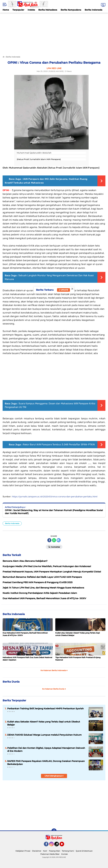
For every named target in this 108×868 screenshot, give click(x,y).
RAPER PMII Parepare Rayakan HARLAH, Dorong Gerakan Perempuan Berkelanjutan (46, 763)
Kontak (64, 854)
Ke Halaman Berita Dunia (54, 689)
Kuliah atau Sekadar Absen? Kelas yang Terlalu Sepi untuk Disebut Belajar (78, 634)
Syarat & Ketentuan (84, 851)
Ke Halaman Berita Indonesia (54, 670)
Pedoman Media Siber (50, 854)
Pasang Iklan (55, 851)
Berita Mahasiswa (48, 10)
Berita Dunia (11, 682)
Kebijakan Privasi (23, 851)
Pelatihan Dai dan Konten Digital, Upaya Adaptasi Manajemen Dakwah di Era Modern (46, 749)
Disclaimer (37, 851)
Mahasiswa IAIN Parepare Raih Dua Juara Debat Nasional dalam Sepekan (27, 659)
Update (63, 290)
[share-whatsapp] (54, 540)
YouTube (64, 845)
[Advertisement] (54, 33)
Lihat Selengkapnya (54, 776)
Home (6, 10)
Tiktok (57, 845)
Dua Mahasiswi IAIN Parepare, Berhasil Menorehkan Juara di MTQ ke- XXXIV (25, 634)
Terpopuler (18, 10)
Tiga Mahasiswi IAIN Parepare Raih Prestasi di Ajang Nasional (78, 659)
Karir (45, 851)
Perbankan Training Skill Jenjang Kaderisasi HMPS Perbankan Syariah (45, 709)
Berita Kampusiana (71, 10)
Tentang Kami (68, 851)
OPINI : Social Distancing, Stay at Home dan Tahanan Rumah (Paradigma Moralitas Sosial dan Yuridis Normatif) (54, 512)
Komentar (54, 547)
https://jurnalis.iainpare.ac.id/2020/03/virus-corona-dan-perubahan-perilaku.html (55, 496)
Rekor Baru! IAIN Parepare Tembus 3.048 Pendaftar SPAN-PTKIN (59, 445)
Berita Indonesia (94, 10)
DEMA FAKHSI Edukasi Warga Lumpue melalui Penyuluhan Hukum (44, 735)
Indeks (31, 10)
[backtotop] (54, 831)
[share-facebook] (49, 540)
